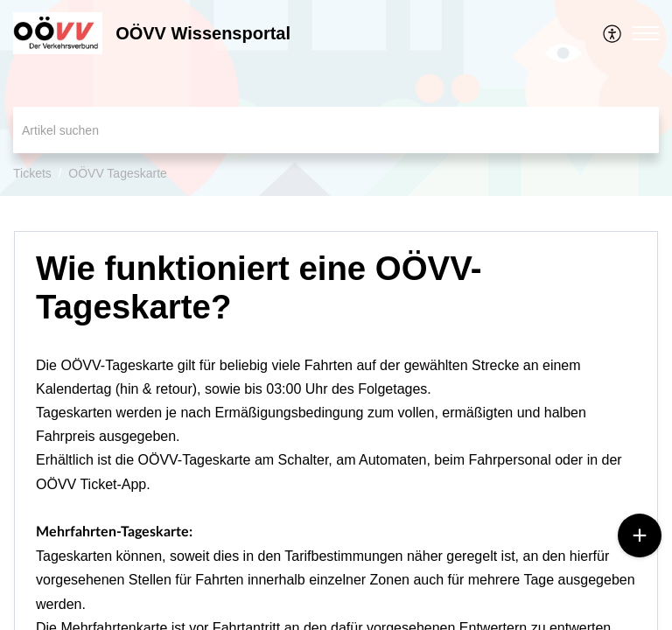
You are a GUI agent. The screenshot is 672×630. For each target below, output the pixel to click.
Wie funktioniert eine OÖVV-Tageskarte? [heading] (259, 287)
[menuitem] (613, 33)
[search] (336, 130)
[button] (613, 33)
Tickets (32, 173)
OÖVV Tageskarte (118, 173)
